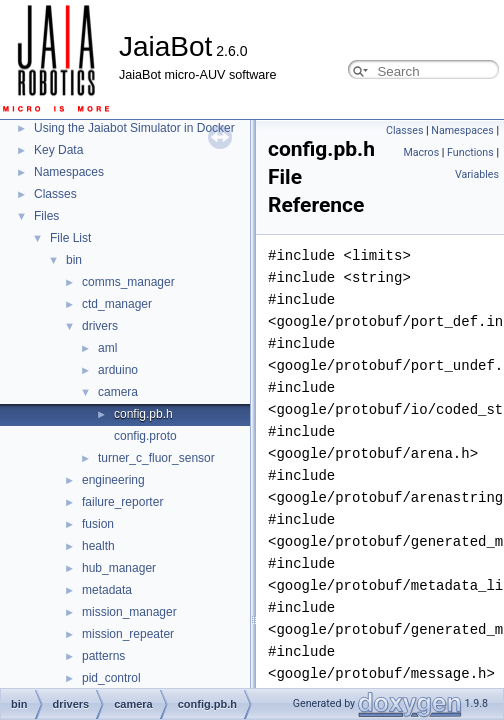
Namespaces (69, 172)
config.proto (145, 436)
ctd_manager (117, 304)
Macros (421, 152)
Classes (55, 194)
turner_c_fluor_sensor (156, 458)
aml (107, 348)
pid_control (111, 678)
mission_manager (129, 612)
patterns (103, 656)
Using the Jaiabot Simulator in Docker (134, 128)
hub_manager (119, 568)
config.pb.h (143, 414)
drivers (100, 326)
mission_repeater (128, 634)
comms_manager (128, 282)
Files (46, 216)
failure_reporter (122, 502)
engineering (113, 480)
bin (74, 260)
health (98, 546)
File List (70, 238)
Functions (470, 152)
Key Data (58, 150)
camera (118, 392)
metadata (107, 590)
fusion (98, 524)
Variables (477, 174)
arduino (118, 370)
